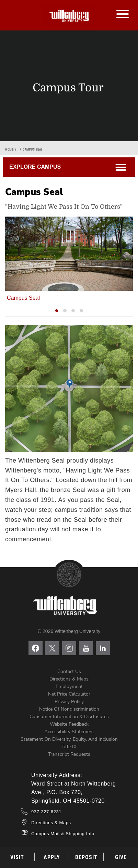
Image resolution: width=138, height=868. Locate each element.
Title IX (69, 747)
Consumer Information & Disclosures (69, 717)
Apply (52, 857)
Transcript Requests (69, 754)
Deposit (86, 857)
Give (121, 857)
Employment (69, 686)
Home (9, 150)
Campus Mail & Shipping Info (63, 834)
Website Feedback (69, 724)
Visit (17, 857)
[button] (57, 311)
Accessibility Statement (69, 732)
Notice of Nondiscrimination (69, 709)
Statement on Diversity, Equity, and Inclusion (69, 739)
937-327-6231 (46, 812)
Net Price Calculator (69, 694)
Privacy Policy (69, 702)
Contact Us (69, 671)
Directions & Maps (69, 679)
